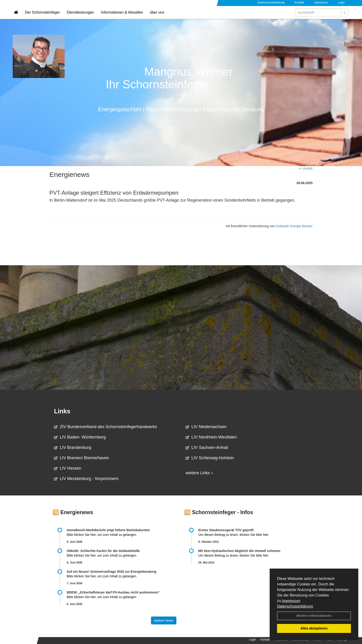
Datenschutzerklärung (295, 606)
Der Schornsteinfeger (42, 17)
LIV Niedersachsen (206, 427)
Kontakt (299, 3)
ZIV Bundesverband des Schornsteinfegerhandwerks (106, 427)
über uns (157, 17)
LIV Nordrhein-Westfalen (211, 437)
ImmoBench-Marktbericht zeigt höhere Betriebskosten (108, 530)
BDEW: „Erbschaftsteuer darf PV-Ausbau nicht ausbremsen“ (113, 592)
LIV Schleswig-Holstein (210, 458)
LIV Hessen (68, 468)
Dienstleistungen (80, 17)
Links (62, 411)
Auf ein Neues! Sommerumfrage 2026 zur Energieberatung (112, 572)
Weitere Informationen (314, 616)
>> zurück (306, 168)
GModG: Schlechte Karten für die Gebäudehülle (103, 551)
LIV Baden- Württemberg (80, 437)
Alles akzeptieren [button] (314, 628)
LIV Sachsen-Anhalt (207, 447)
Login (341, 3)
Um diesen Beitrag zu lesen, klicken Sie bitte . (234, 535)
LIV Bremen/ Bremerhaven (81, 458)
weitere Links (199, 473)
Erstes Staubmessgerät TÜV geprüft (226, 530)
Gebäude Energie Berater (294, 226)
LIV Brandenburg (73, 447)
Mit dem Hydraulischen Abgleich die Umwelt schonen (239, 551)
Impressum (291, 601)
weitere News (164, 620)
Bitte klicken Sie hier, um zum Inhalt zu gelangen (101, 535)
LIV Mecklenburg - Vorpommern (86, 479)
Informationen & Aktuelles (122, 17)
